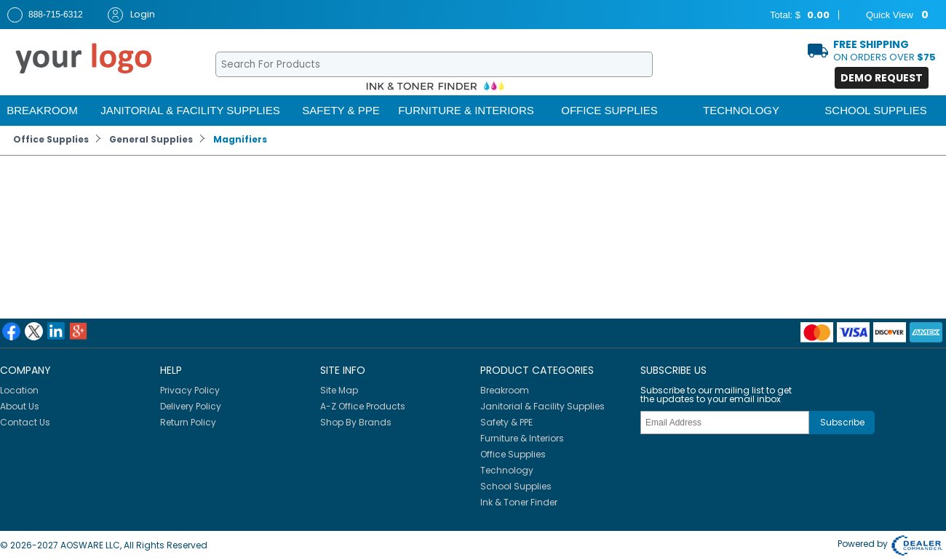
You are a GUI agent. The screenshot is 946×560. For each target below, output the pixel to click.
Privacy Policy (190, 390)
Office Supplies (609, 110)
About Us (20, 406)
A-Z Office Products (363, 406)
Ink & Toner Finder (519, 502)
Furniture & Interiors (466, 110)
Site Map (339, 390)
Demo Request (882, 78)
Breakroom (42, 110)
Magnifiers (240, 139)
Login (131, 15)
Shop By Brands (356, 422)
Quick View (888, 15)
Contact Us (25, 422)
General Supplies (151, 139)
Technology (741, 110)
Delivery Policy (191, 406)
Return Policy (188, 422)
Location (19, 390)
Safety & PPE (341, 110)
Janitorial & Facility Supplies (190, 110)
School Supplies (875, 110)
